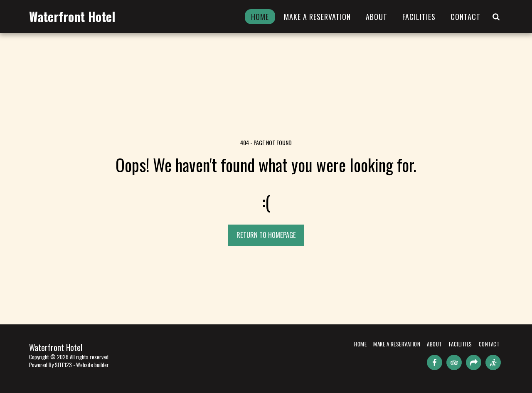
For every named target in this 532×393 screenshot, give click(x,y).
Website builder (92, 365)
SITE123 (63, 365)
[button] (496, 17)
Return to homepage (266, 235)
